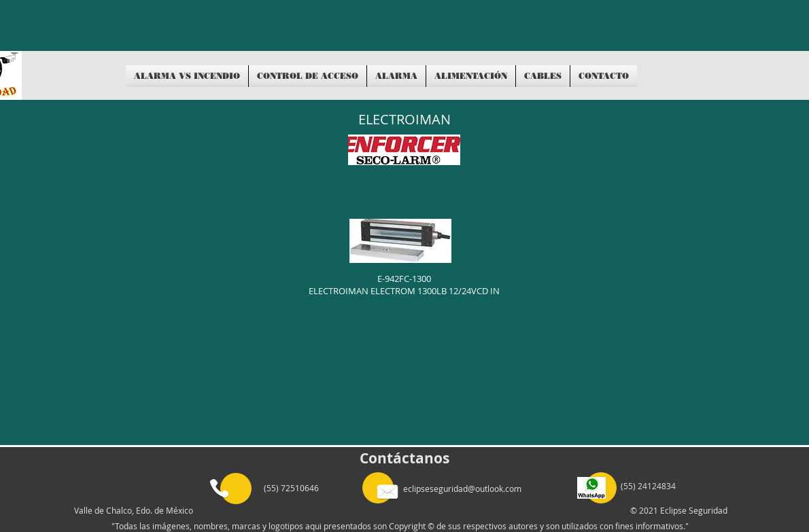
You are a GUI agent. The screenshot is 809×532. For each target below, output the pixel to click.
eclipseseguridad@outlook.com (462, 489)
